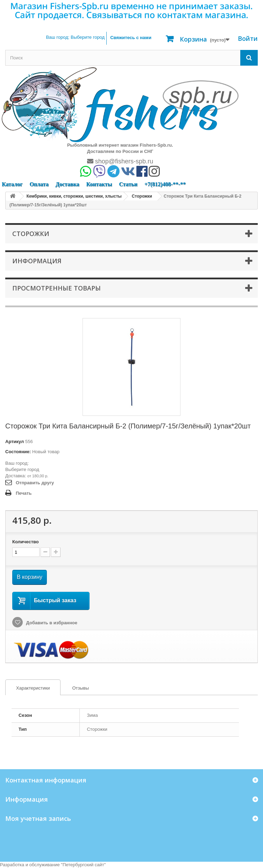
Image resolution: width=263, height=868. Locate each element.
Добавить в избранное (51, 623)
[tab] (33, 687)
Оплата (39, 184)
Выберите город (22, 469)
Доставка (67, 184)
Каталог (12, 184)
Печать (24, 493)
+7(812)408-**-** (165, 184)
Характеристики (28, 688)
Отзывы (80, 688)
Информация (37, 261)
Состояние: (18, 452)
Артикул (15, 442)
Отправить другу (35, 483)
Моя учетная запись (38, 818)
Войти (248, 38)
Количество (26, 542)
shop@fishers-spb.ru (120, 161)
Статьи (128, 184)
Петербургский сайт (83, 865)
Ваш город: (75, 37)
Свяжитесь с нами (131, 38)
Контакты (99, 184)
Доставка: (16, 476)
